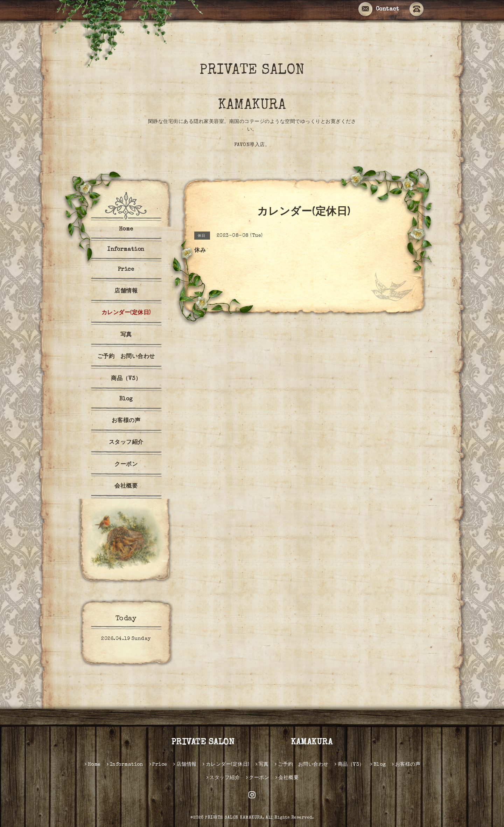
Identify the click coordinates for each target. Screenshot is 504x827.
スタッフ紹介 (126, 443)
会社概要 (126, 487)
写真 (126, 335)
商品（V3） (126, 379)
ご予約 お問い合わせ (126, 357)
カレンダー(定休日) (126, 313)
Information (126, 250)
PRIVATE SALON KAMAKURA (268, 88)
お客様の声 (126, 421)
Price (126, 270)
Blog (126, 399)
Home (126, 229)
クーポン (126, 465)
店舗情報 (126, 291)
